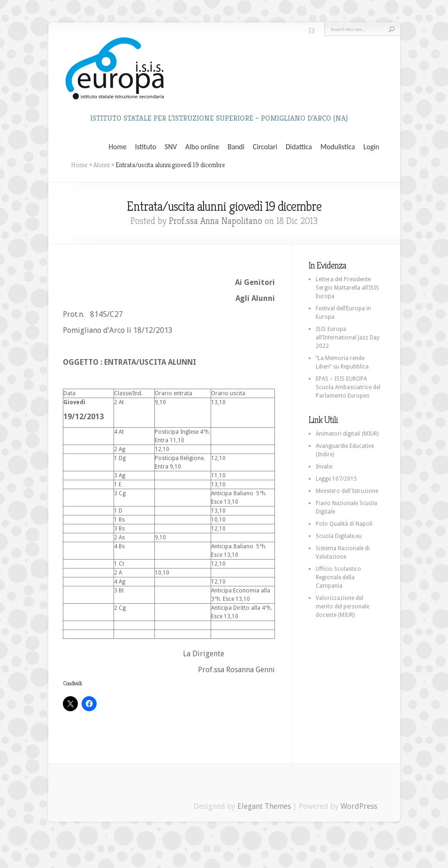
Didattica (299, 147)
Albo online (202, 147)
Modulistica (338, 147)
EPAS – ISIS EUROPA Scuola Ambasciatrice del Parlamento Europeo (348, 387)
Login (372, 147)
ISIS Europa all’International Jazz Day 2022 (348, 338)
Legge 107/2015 (336, 479)
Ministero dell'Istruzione (347, 491)
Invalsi (324, 467)
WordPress (359, 806)
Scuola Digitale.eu (339, 536)
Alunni (102, 165)
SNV (171, 147)
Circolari (265, 147)
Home (118, 147)
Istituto (146, 147)
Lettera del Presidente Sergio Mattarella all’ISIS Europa (347, 288)
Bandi (236, 147)
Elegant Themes (264, 806)
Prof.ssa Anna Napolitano (216, 221)
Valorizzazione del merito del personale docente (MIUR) (342, 607)
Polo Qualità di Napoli (344, 524)
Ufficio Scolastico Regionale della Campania (338, 577)
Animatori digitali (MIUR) (347, 434)
